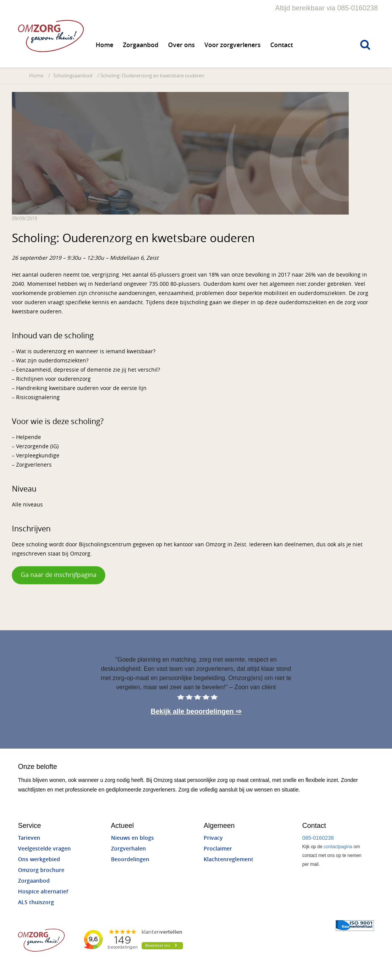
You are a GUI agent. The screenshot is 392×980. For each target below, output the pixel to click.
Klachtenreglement (229, 860)
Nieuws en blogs (132, 838)
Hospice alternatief (43, 892)
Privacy (213, 838)
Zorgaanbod (141, 45)
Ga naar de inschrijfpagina (59, 575)
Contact (282, 45)
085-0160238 (318, 838)
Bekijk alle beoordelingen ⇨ (196, 711)
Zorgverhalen (128, 849)
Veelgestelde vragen (44, 849)
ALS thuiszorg (36, 902)
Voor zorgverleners (233, 45)
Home (105, 45)
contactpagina (338, 847)
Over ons (181, 45)
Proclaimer (218, 849)
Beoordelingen (130, 860)
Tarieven (29, 838)
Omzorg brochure (41, 870)
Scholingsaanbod (73, 76)
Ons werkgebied (39, 860)
